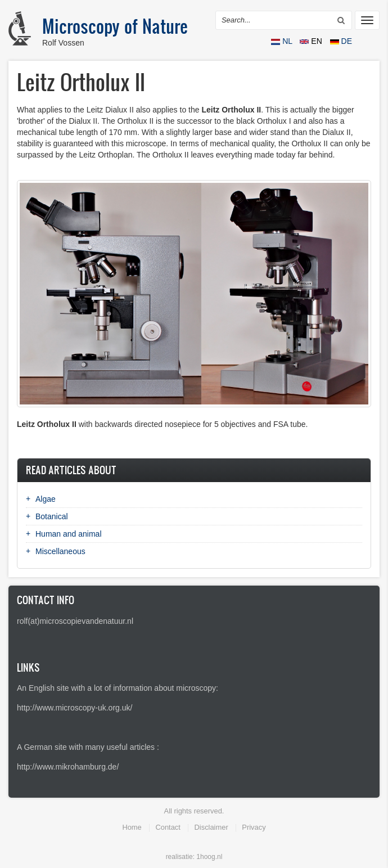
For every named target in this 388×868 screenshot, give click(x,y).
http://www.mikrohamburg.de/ (68, 767)
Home (132, 827)
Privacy (254, 827)
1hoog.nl (209, 857)
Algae (46, 499)
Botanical (52, 516)
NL (283, 41)
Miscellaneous (60, 551)
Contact (168, 827)
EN (312, 41)
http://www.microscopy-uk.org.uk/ (75, 708)
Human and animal (69, 534)
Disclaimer (211, 827)
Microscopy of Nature (115, 26)
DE (341, 41)
